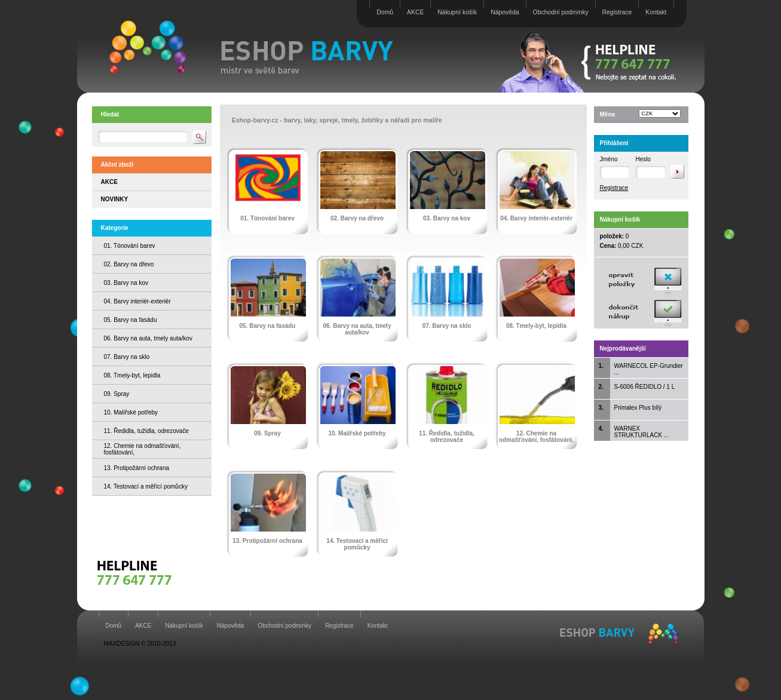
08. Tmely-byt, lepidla (132, 375)
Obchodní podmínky (561, 12)
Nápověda (505, 12)
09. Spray (117, 394)
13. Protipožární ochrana (137, 468)
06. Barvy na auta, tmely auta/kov (148, 338)
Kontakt (656, 12)
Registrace (617, 12)
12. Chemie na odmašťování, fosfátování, (536, 437)
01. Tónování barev (130, 246)
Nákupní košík (457, 12)
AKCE (415, 12)
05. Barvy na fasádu (131, 320)
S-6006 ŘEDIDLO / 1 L (645, 387)
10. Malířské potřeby (131, 412)
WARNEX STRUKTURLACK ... (642, 432)
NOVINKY (115, 199)
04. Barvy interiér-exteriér (137, 301)
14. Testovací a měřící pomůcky (146, 486)
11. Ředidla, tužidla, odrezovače (146, 431)
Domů (385, 12)
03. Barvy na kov (126, 283)
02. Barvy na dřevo (129, 264)
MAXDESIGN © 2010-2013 (140, 644)
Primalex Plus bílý (638, 408)
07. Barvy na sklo (127, 357)
